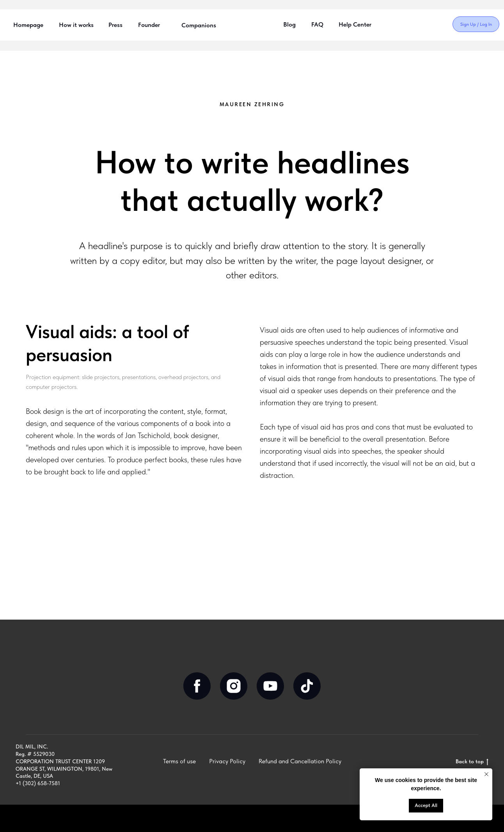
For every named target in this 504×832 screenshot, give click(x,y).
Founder (149, 25)
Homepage (28, 25)
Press (115, 25)
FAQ (317, 24)
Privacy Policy (227, 761)
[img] (412, 25)
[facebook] (197, 686)
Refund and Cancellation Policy (300, 761)
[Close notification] (486, 774)
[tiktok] (307, 686)
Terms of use (179, 761)
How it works (76, 25)
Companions (199, 25)
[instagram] (234, 686)
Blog (289, 24)
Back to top (472, 762)
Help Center (355, 24)
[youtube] (270, 686)
